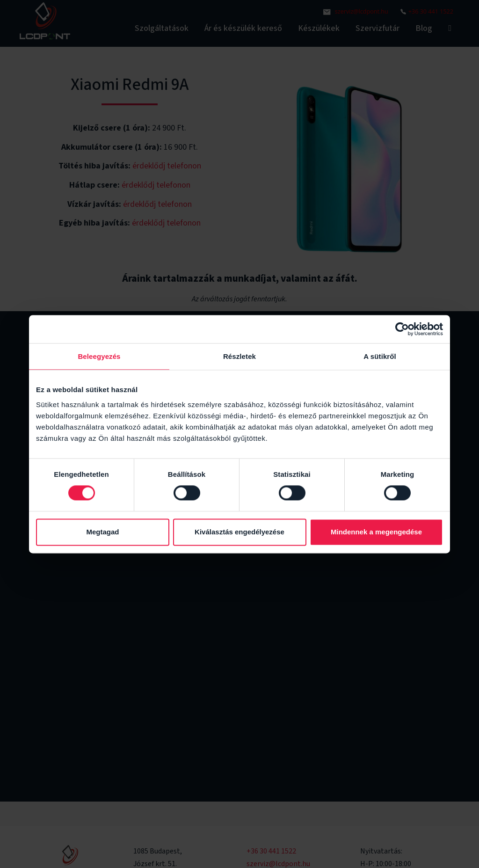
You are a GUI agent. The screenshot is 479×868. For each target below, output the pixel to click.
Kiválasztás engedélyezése (239, 532)
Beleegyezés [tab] (99, 356)
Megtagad (102, 532)
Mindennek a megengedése (376, 532)
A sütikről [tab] (380, 356)
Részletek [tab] (239, 356)
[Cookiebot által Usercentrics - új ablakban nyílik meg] (402, 329)
